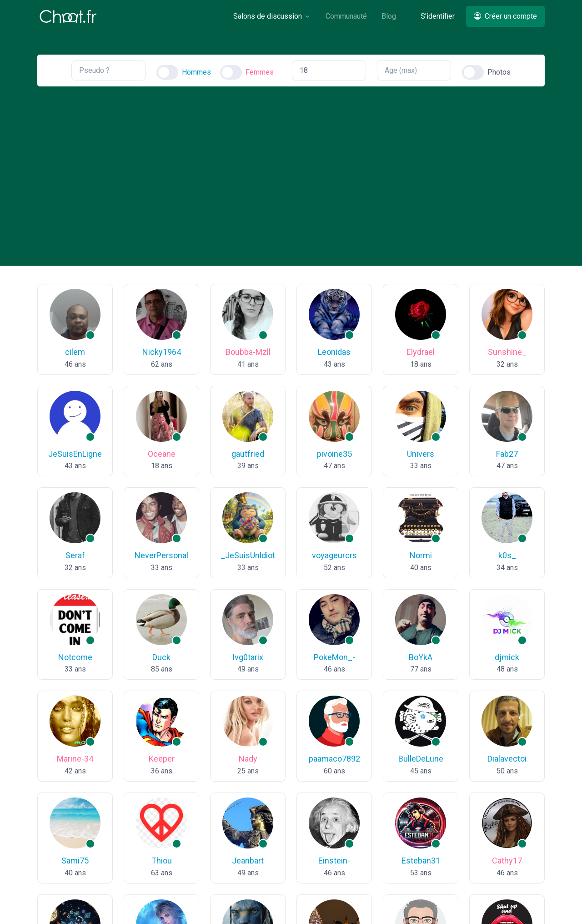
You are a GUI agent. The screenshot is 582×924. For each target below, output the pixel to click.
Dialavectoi (507, 759)
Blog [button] (389, 16)
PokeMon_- (334, 657)
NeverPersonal (161, 555)
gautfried (248, 454)
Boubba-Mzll (248, 352)
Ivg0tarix (248, 657)
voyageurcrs (334, 555)
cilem (75, 352)
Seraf (75, 555)
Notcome (75, 657)
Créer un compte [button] (505, 16)
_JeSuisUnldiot (248, 555)
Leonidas (334, 352)
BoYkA (421, 657)
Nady (248, 759)
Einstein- (334, 861)
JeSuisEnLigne (75, 454)
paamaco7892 (334, 759)
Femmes (260, 72)
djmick (507, 657)
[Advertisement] (291, 168)
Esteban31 (421, 861)
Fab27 (507, 454)
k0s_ (507, 555)
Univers (421, 454)
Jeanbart (248, 861)
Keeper (162, 759)
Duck (161, 657)
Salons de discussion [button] (268, 16)
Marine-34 (75, 759)
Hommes (196, 72)
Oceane (162, 454)
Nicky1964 (162, 352)
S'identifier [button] (438, 16)
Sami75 (75, 861)
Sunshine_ (507, 352)
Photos (499, 72)
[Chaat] (68, 16)
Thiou (162, 861)
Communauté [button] (346, 16)
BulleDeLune (421, 759)
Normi (421, 555)
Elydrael (421, 352)
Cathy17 (507, 861)
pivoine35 (334, 454)
